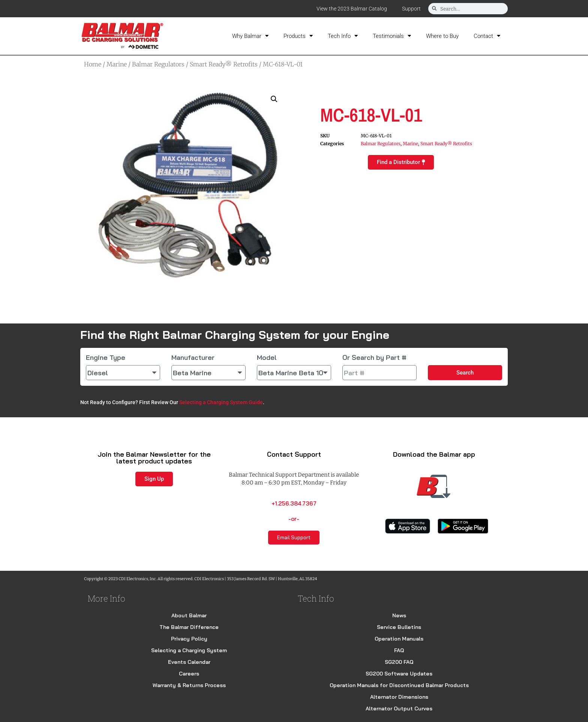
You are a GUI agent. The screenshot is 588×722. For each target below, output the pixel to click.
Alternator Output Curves (399, 708)
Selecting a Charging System (189, 650)
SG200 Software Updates (399, 674)
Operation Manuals (399, 639)
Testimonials (392, 36)
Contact (487, 36)
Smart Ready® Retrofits (224, 64)
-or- (294, 519)
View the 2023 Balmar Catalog (352, 9)
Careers (189, 674)
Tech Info (343, 36)
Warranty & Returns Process (189, 685)
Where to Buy (442, 36)
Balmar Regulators (158, 64)
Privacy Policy (189, 639)
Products (298, 36)
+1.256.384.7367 (294, 503)
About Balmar (189, 615)
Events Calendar (189, 662)
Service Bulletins (399, 627)
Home (93, 64)
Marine (117, 64)
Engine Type (106, 358)
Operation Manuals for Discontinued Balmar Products (399, 685)
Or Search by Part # (374, 358)
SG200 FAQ (399, 662)
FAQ (399, 650)
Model (267, 358)
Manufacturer (193, 358)
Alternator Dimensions (399, 697)
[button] (274, 99)
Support (411, 9)
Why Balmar (250, 36)
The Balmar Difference (189, 627)
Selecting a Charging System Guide (221, 402)
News (399, 615)
